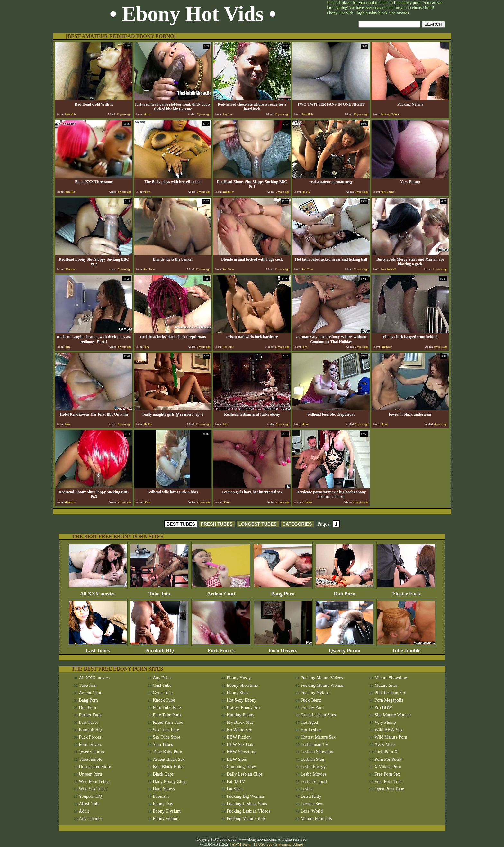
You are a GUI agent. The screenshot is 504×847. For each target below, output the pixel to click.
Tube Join (159, 591)
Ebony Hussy (239, 678)
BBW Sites (237, 759)
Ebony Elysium (167, 811)
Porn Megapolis (389, 700)
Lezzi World (312, 811)
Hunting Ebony (240, 715)
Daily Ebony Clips (169, 782)
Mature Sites (386, 685)
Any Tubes (162, 678)
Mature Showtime (391, 678)
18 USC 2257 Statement (272, 844)
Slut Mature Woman (393, 715)
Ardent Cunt (221, 591)
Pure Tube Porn (167, 715)
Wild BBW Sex (388, 730)
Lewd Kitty (311, 796)
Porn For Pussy (388, 759)
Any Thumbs (90, 819)
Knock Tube (164, 700)
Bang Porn (283, 591)
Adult (84, 811)
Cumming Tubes (242, 767)
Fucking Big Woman (245, 796)
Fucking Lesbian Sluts (247, 804)
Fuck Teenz (311, 700)
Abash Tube (90, 804)
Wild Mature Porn (391, 737)
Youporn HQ (90, 796)
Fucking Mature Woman (322, 685)
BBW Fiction (239, 737)
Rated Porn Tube (168, 722)
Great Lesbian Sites (318, 715)
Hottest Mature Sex (318, 737)
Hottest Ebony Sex (243, 708)
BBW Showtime (241, 752)
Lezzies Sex (311, 804)
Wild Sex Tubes (93, 789)
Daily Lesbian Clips (245, 774)
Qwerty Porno (345, 648)
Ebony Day (163, 804)
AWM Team (242, 844)
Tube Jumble (406, 648)
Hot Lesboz (311, 730)
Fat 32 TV (236, 782)
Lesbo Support (314, 782)
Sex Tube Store (166, 737)
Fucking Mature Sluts (246, 819)
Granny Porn (312, 708)
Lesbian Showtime (317, 752)
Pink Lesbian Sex (390, 693)
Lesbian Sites (313, 759)
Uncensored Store (95, 767)
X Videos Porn (388, 767)
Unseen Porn (90, 774)
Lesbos (307, 789)
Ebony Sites (237, 693)
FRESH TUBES (217, 524)
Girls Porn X (386, 752)
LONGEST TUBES (258, 524)
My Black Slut (240, 722)
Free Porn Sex (387, 774)
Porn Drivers (283, 648)
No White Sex (239, 730)
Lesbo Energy (313, 767)
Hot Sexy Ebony (242, 700)
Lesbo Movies (313, 774)
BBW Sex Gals (240, 745)
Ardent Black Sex (169, 759)
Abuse (298, 844)
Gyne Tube (163, 693)
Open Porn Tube (389, 789)
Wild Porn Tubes (94, 782)
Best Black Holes (168, 767)
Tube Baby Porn (167, 752)
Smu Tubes (163, 745)
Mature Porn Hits (316, 819)
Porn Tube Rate (167, 708)
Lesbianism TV (314, 745)
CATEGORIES (297, 524)
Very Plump (385, 722)
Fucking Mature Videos (322, 678)
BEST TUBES (181, 524)
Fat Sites (234, 789)
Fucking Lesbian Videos (248, 811)
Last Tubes (98, 648)
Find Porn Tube (388, 782)
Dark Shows (164, 789)
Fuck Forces (221, 648)
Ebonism (161, 796)
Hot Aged (309, 722)
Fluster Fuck (406, 591)
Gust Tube (162, 685)
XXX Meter (385, 745)
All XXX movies (98, 591)
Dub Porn (345, 591)
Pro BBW (383, 708)
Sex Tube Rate (166, 730)
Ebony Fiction (166, 819)
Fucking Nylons (315, 693)
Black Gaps (163, 774)
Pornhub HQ (159, 648)
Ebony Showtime (242, 685)
